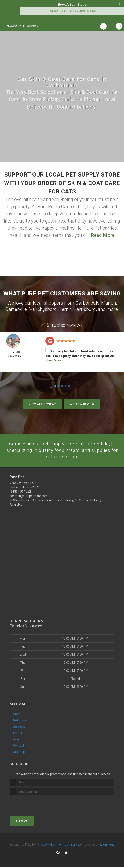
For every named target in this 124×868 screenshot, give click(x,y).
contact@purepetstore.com (29, 497)
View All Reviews (43, 404)
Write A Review (82, 404)
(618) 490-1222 (20, 492)
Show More (53, 360)
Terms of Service (69, 845)
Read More (103, 235)
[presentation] (33, 804)
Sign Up (22, 821)
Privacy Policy (46, 845)
